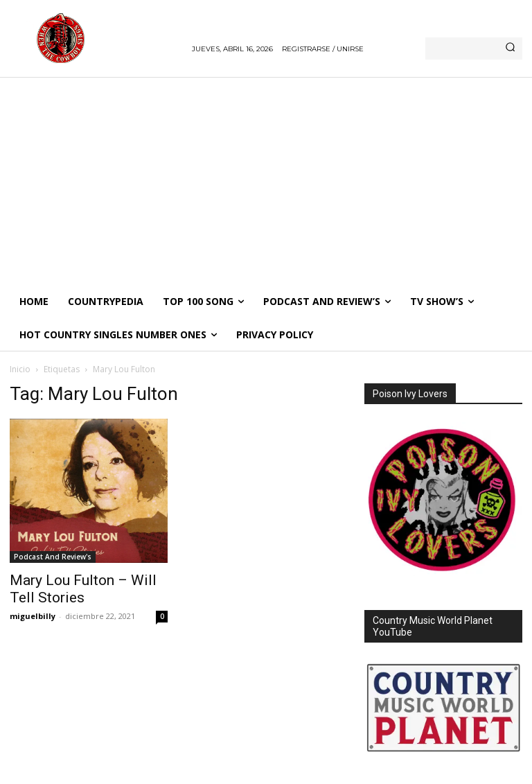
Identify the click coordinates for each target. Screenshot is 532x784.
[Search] (510, 49)
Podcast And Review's (53, 557)
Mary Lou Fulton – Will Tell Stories (83, 589)
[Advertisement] (266, 181)
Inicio (20, 369)
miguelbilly (33, 616)
